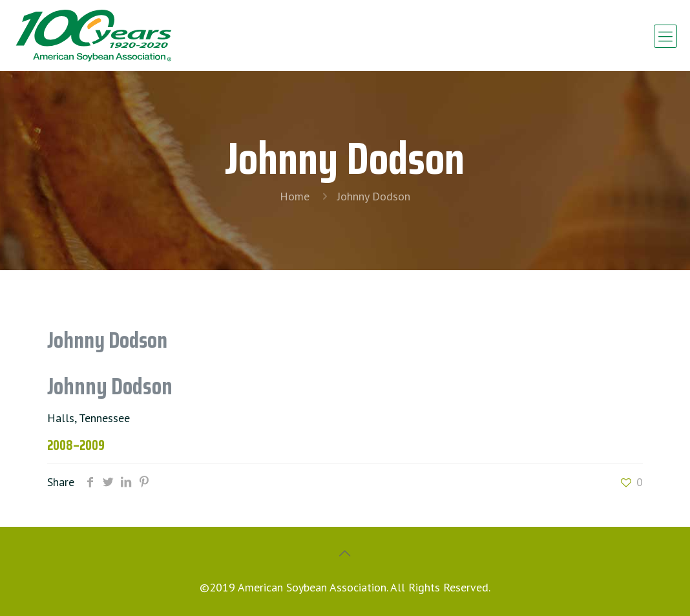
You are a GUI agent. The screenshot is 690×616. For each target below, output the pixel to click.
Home (295, 196)
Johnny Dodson (374, 196)
